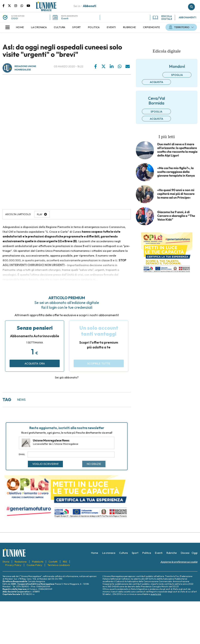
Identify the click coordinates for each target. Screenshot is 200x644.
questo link (156, 594)
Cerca (191, 7)
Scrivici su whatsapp (24, 5)
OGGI (15, 18)
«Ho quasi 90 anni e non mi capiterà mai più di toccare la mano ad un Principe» (176, 194)
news (21, 400)
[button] (8, 27)
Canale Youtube (28, 5)
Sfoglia (177, 75)
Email (22, 454)
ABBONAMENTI (188, 17)
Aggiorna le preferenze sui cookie (179, 562)
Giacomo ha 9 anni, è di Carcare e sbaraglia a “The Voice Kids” (176, 216)
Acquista (156, 82)
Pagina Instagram (17, 5)
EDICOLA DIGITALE (162, 18)
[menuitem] (20, 27)
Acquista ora (35, 363)
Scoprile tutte (99, 363)
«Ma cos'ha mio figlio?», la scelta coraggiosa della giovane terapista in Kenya (176, 172)
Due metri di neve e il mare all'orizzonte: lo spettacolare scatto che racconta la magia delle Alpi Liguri (177, 150)
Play (40, 214)
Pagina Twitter (11, 5)
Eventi (65, 18)
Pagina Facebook (5, 5)
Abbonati (90, 6)
